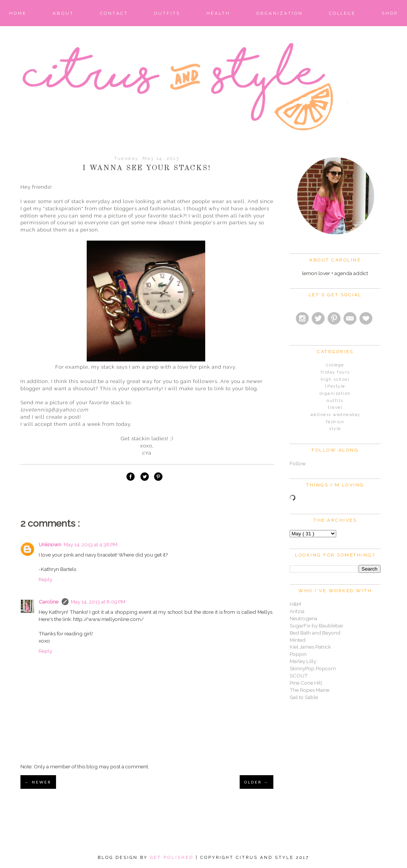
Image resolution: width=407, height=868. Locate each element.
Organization (280, 13)
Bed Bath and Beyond (315, 633)
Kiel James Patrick (310, 647)
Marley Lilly (303, 661)
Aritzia (297, 611)
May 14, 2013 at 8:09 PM (98, 602)
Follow (298, 463)
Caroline (49, 602)
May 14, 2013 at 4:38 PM (90, 544)
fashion (335, 422)
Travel (335, 407)
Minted (298, 640)
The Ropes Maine (310, 690)
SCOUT (299, 676)
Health (218, 13)
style (335, 429)
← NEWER (38, 782)
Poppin (298, 654)
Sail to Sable (304, 697)
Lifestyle (335, 386)
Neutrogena (303, 618)
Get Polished (173, 858)
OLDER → (257, 782)
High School (335, 379)
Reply (45, 579)
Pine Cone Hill (306, 683)
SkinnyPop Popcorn (313, 668)
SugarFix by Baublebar (317, 626)
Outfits (167, 13)
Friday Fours (335, 372)
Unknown (50, 544)
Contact (114, 13)
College (342, 13)
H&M (295, 604)
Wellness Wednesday (335, 415)
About (63, 13)
